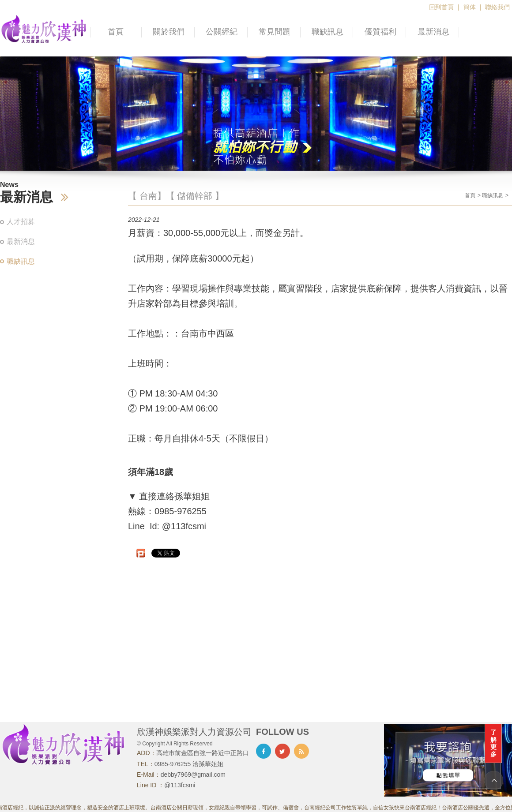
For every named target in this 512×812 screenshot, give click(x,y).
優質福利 (380, 32)
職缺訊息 (328, 32)
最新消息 (433, 32)
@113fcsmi (180, 785)
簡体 (470, 7)
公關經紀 (222, 32)
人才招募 (21, 222)
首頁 (116, 32)
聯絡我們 (497, 7)
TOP (494, 780)
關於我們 (169, 32)
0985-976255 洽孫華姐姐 (189, 764)
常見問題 (275, 32)
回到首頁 (441, 7)
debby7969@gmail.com (193, 775)
